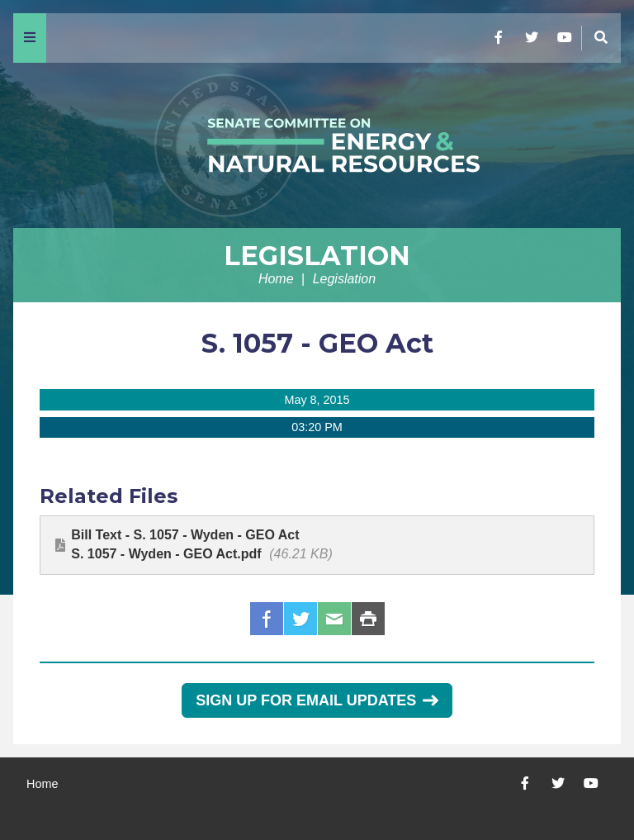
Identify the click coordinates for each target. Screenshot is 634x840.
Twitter (300, 619)
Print (368, 619)
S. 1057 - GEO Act (317, 343)
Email (334, 619)
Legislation (317, 256)
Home (276, 279)
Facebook (267, 619)
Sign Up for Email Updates (317, 700)
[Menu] (30, 38)
